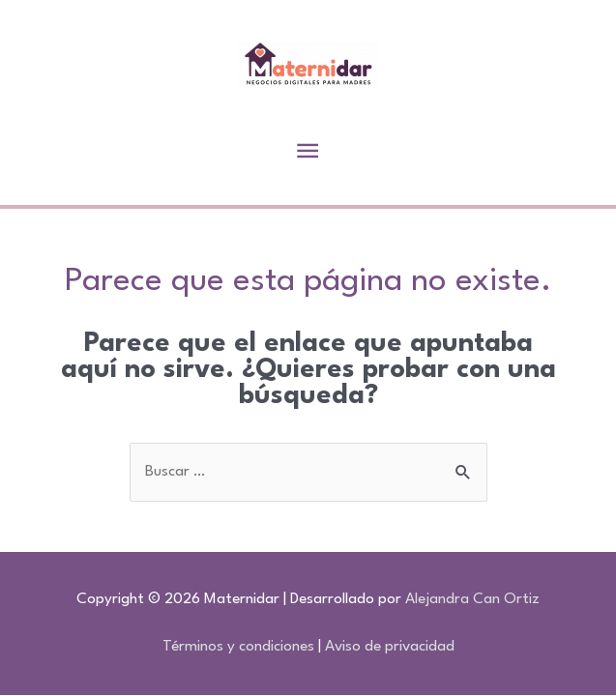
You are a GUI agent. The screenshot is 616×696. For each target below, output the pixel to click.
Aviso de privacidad (390, 647)
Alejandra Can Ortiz (472, 599)
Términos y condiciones (238, 647)
